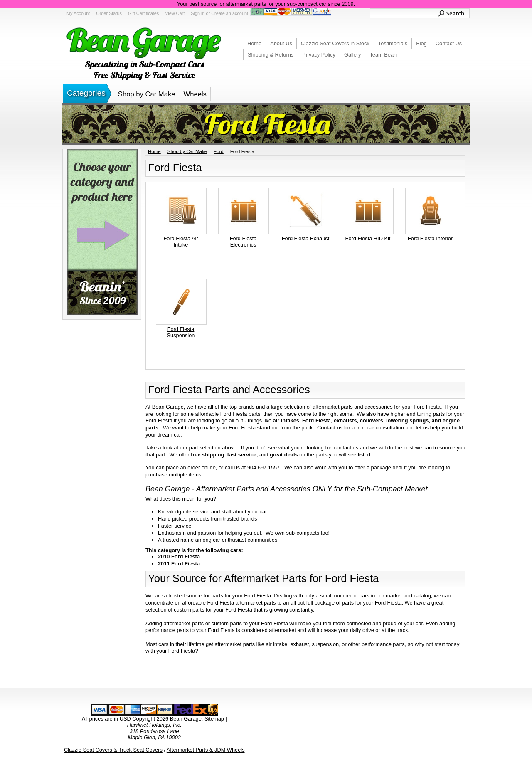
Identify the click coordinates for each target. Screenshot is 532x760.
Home (154, 151)
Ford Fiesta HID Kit (368, 238)
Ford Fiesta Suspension (181, 332)
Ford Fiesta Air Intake (181, 242)
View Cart (175, 13)
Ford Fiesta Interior (430, 238)
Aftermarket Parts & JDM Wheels (206, 750)
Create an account (230, 13)
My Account (78, 13)
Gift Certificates (143, 13)
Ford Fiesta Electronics (243, 242)
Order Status (109, 13)
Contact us (330, 428)
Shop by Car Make (147, 94)
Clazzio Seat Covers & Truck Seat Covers (113, 750)
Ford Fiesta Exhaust (306, 238)
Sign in (198, 13)
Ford (219, 151)
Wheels (195, 94)
